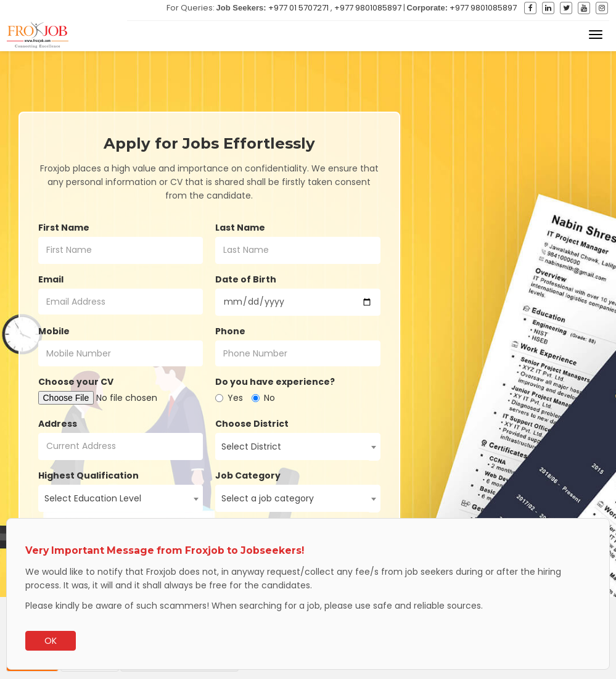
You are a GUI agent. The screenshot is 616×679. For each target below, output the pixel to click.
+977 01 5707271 (298, 8)
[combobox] (298, 446)
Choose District (252, 424)
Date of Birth (246, 279)
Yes (229, 398)
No (263, 398)
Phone (230, 331)
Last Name (240, 228)
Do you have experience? (275, 382)
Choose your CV (76, 382)
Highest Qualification (88, 475)
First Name (64, 228)
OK (51, 641)
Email (51, 279)
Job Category (248, 475)
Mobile (54, 331)
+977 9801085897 (368, 8)
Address (58, 424)
